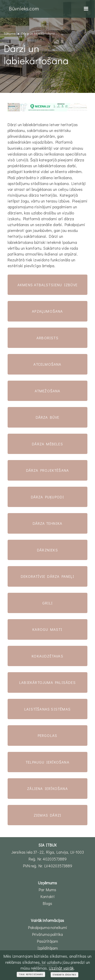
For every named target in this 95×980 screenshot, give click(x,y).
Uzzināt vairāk (61, 968)
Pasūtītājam (48, 941)
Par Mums (48, 890)
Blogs (48, 903)
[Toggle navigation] (86, 9)
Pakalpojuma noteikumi (48, 927)
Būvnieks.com (24, 8)
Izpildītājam (48, 948)
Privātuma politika (48, 934)
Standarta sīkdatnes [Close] (64, 975)
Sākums (9, 33)
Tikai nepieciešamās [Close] (31, 974)
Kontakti (48, 897)
